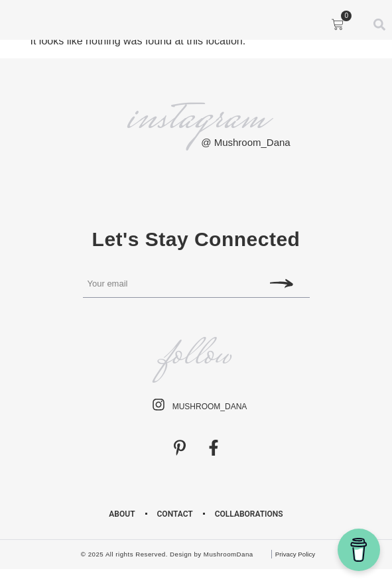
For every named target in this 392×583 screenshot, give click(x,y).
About (122, 514)
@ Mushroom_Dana (245, 142)
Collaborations (249, 514)
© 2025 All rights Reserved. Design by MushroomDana (167, 554)
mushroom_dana (210, 407)
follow (196, 356)
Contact (175, 514)
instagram (196, 120)
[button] (26, 23)
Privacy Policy (295, 554)
